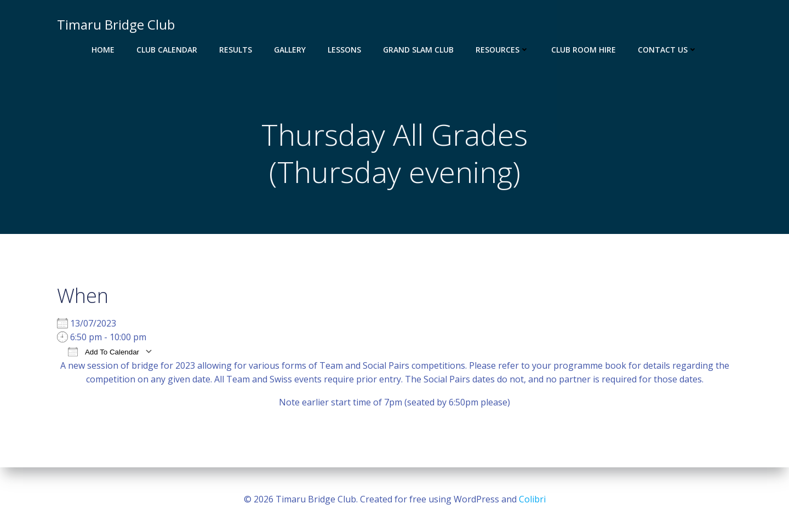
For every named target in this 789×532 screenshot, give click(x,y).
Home (103, 50)
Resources (502, 50)
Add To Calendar (104, 351)
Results (236, 50)
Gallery (290, 50)
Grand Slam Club (418, 50)
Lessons (344, 50)
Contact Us (668, 50)
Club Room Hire (584, 50)
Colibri (532, 499)
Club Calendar (167, 50)
